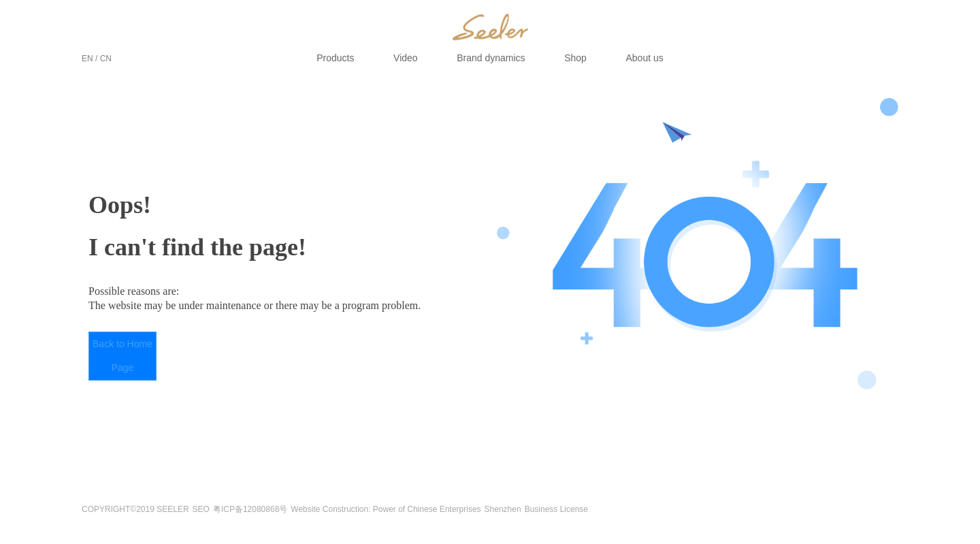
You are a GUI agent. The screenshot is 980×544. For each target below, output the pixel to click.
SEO (201, 509)
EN (87, 59)
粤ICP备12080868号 (250, 509)
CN (106, 59)
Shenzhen (503, 509)
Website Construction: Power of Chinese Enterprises (386, 509)
